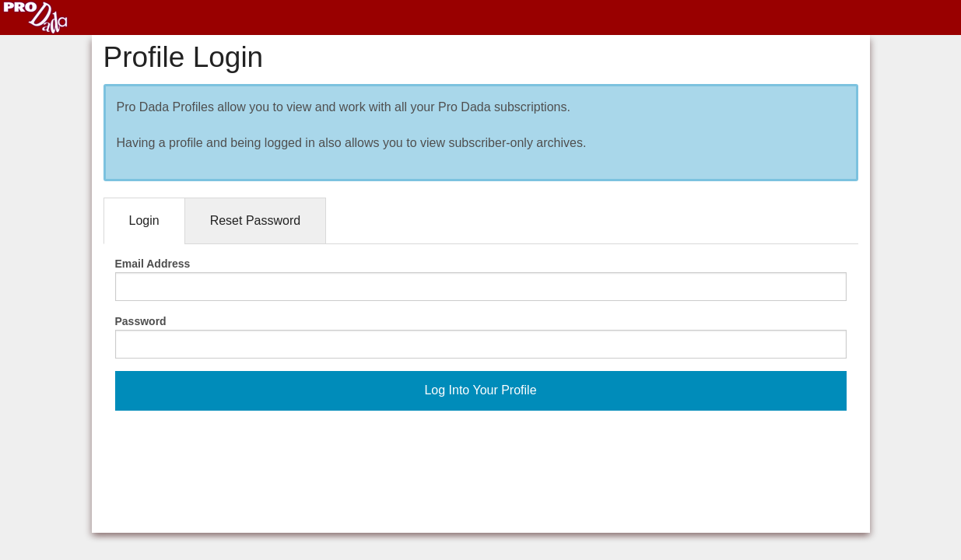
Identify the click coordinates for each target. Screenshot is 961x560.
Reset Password (256, 220)
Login (144, 220)
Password (141, 321)
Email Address (153, 264)
